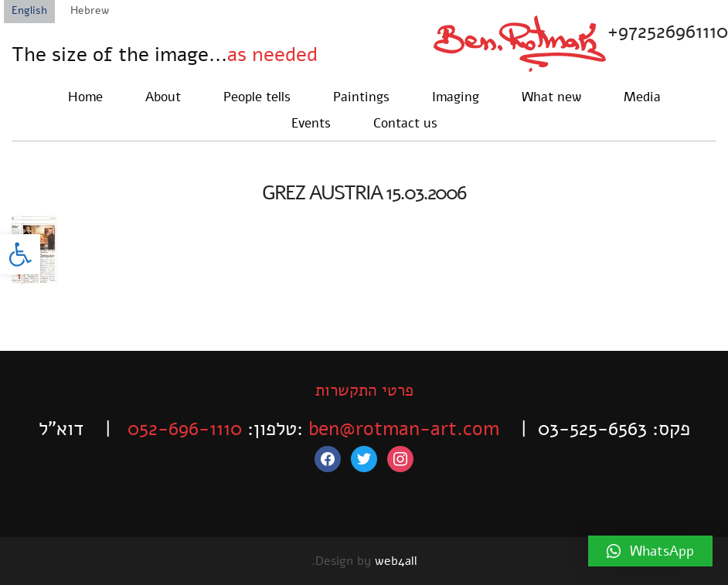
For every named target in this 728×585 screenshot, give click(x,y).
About (163, 97)
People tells (257, 97)
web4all (396, 561)
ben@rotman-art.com (404, 429)
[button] (20, 254)
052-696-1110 (185, 429)
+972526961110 (668, 32)
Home (85, 97)
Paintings (361, 97)
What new (551, 97)
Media (642, 97)
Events (311, 123)
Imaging (456, 97)
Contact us (405, 123)
